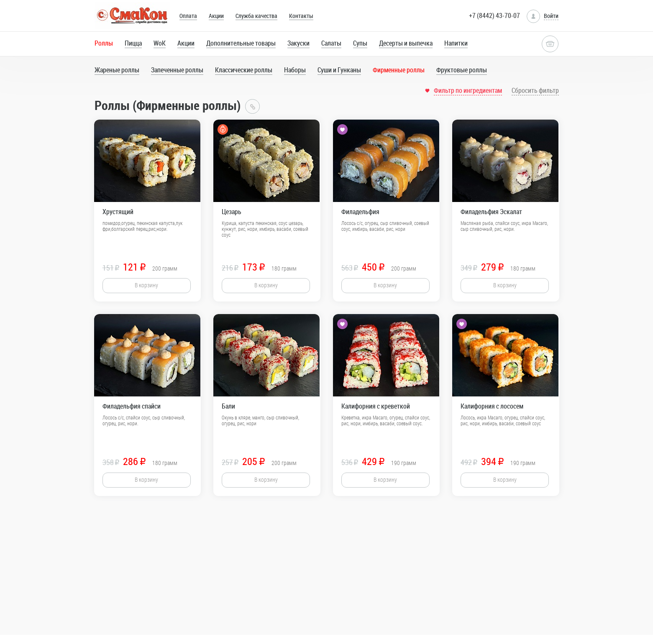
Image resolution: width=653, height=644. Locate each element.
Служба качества (256, 16)
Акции (216, 16)
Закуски (298, 43)
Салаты (331, 43)
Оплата (188, 16)
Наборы (295, 70)
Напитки (456, 43)
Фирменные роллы (399, 70)
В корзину (146, 285)
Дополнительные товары (241, 43)
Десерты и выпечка (406, 43)
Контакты (301, 16)
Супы (360, 43)
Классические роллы (244, 70)
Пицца (133, 43)
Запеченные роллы (177, 70)
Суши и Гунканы (339, 70)
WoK (160, 43)
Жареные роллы (117, 70)
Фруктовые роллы (462, 70)
